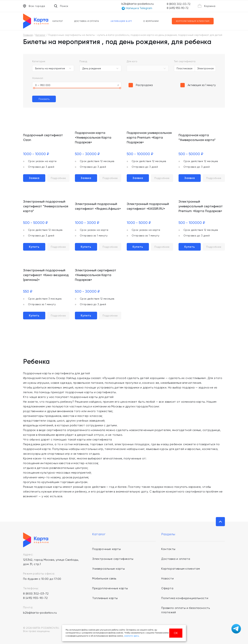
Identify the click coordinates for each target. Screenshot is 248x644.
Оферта (167, 588)
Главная (28, 35)
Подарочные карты (107, 549)
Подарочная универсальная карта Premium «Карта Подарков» (149, 137)
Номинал (38, 78)
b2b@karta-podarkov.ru (138, 4)
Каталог (58, 21)
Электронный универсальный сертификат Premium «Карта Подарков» (201, 206)
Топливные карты (105, 598)
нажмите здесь (131, 636)
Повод (83, 61)
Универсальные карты (108, 569)
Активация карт (121, 21)
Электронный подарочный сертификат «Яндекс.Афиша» (98, 206)
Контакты (168, 549)
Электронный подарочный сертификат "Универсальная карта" (46, 206)
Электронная (205, 68)
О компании (151, 21)
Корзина (207, 6)
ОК (176, 633)
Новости (167, 578)
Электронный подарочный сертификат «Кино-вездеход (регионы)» (46, 275)
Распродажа (144, 85)
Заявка (34, 178)
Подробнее (58, 178)
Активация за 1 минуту (202, 85)
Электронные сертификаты (113, 559)
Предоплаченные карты (110, 588)
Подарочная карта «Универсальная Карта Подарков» (93, 137)
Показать (44, 99)
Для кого (132, 61)
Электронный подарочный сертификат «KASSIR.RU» (148, 206)
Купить (34, 247)
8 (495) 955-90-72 (178, 8)
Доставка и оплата (87, 21)
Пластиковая (184, 68)
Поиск (61, 6)
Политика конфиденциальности (185, 598)
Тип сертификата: (185, 61)
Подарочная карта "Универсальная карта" (197, 137)
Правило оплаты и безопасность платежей (186, 610)
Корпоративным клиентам (193, 21)
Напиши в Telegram (137, 8)
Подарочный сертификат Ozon (43, 137)
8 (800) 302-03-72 (179, 4)
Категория (39, 61)
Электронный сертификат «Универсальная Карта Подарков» (96, 275)
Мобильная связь (104, 578)
